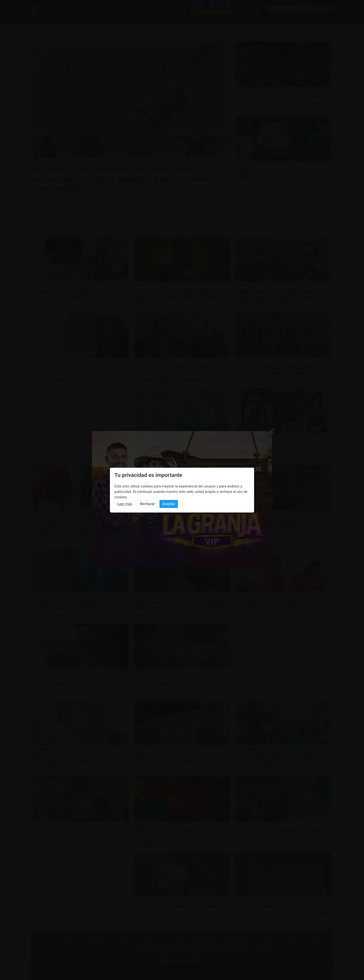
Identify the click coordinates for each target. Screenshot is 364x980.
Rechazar (147, 504)
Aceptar (169, 504)
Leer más (125, 504)
